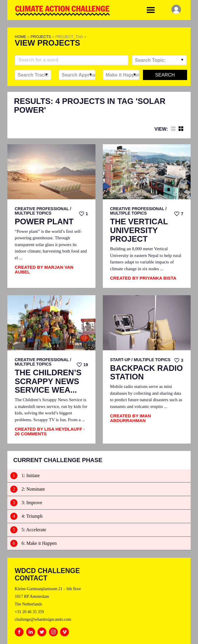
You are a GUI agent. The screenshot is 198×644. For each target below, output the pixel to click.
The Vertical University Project (139, 230)
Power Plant (44, 222)
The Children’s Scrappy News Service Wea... (48, 381)
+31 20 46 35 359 (29, 612)
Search (165, 75)
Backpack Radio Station (147, 373)
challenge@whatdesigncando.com (43, 619)
